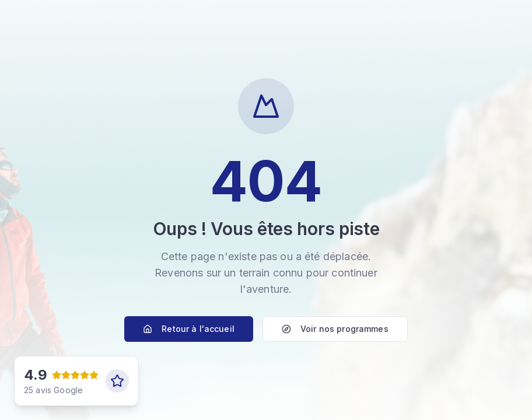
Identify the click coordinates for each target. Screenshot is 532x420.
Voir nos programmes (335, 329)
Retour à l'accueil (189, 329)
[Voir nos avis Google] (76, 381)
